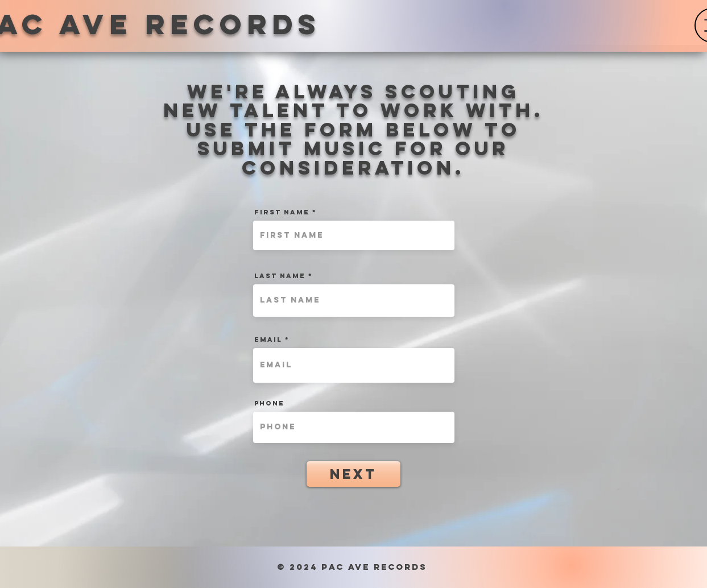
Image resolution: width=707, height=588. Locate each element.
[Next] (353, 474)
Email (268, 339)
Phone (269, 403)
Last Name (280, 276)
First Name (282, 212)
